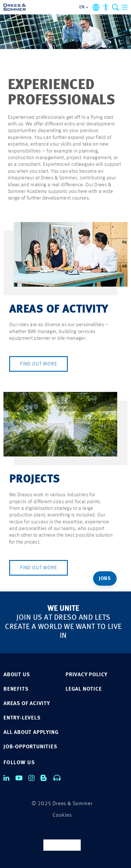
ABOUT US (17, 675)
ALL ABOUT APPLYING (31, 733)
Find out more (38, 364)
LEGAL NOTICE (84, 689)
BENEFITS (16, 689)
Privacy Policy (86, 675)
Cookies (62, 815)
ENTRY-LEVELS (22, 718)
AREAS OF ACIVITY (27, 704)
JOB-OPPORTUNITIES (30, 747)
